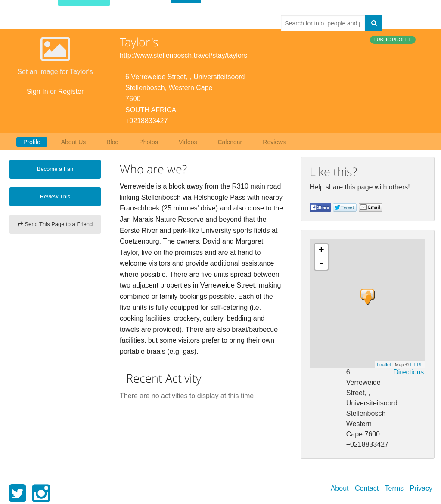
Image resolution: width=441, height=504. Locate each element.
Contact (367, 488)
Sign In (37, 91)
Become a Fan (55, 169)
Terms (394, 488)
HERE (417, 365)
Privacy (421, 488)
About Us (74, 142)
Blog (112, 142)
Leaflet (384, 365)
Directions (408, 372)
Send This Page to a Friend (55, 224)
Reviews (274, 142)
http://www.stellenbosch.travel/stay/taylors (183, 55)
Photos (149, 142)
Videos (188, 142)
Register (71, 91)
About (340, 488)
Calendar (230, 142)
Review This (55, 196)
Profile (32, 142)
